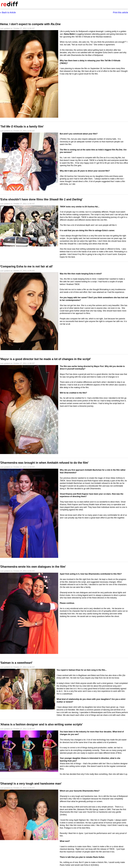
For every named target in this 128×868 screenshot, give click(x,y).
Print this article (120, 12)
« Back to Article (8, 12)
